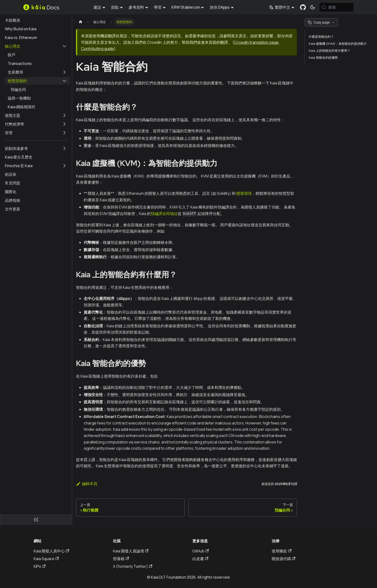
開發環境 (244, 193)
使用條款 (282, 551)
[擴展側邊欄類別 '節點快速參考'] (64, 148)
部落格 (121, 559)
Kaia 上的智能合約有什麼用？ (330, 51)
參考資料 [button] (136, 7)
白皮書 (200, 559)
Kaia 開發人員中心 (51, 551)
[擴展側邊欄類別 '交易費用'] (64, 72)
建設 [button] (97, 7)
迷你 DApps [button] (220, 7)
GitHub (201, 551)
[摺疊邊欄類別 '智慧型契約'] (64, 81)
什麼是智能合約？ (321, 37)
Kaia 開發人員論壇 (131, 551)
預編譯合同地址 (164, 214)
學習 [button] (158, 7)
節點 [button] (115, 7)
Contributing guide (97, 49)
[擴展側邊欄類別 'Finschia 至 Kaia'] (64, 166)
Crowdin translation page (256, 42)
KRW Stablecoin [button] (186, 7)
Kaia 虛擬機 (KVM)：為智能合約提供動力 (338, 44)
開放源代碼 (283, 559)
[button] (36, 46)
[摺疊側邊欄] (36, 519)
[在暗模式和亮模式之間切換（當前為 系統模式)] (313, 7)
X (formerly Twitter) (133, 566)
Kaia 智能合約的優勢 (323, 57)
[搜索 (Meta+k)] (336, 7)
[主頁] (81, 22)
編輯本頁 (87, 484)
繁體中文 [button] (280, 7)
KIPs (40, 566)
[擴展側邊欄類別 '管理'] (64, 133)
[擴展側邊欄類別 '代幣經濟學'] (64, 124)
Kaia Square (46, 559)
